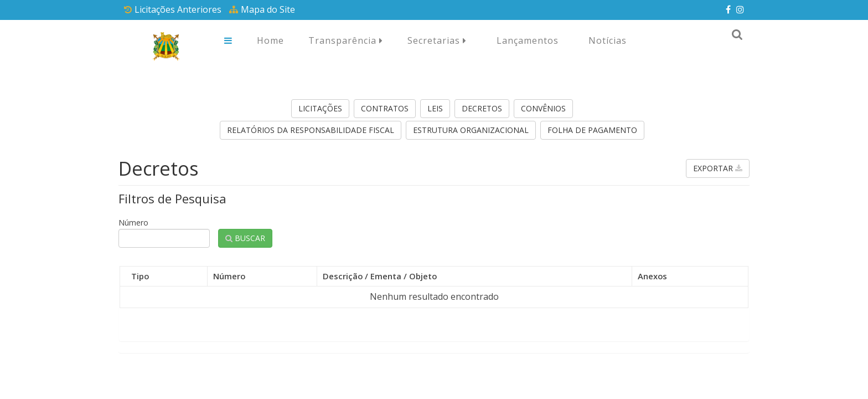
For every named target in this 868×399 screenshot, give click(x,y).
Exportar (718, 168)
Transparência (346, 40)
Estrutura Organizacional (471, 130)
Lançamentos (528, 40)
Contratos (385, 108)
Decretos (482, 108)
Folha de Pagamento (592, 130)
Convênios (543, 108)
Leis (435, 108)
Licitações (320, 108)
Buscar (245, 238)
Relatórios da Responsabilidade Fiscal (311, 130)
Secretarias (437, 40)
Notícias (608, 40)
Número (133, 222)
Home (270, 40)
